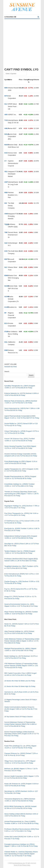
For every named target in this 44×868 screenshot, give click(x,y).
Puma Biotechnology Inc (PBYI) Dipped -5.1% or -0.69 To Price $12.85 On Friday (21, 462)
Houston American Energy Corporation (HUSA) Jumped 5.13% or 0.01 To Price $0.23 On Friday (21, 455)
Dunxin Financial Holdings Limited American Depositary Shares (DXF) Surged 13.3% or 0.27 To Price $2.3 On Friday (22, 734)
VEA (6, 172)
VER (6, 115)
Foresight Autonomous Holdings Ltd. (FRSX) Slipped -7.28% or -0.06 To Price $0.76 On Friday (21, 845)
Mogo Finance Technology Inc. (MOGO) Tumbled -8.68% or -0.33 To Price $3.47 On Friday (21, 613)
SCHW (7, 297)
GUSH (7, 286)
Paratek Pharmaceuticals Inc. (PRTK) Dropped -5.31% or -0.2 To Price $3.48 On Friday (20, 477)
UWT (6, 182)
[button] (10, 17)
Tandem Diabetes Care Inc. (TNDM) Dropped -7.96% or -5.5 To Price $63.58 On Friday (20, 552)
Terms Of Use (18, 865)
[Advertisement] (22, 42)
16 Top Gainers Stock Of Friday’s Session (19, 717)
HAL (6, 342)
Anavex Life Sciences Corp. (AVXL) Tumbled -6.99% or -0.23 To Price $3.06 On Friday (20, 440)
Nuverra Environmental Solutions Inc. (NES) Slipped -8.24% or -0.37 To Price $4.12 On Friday (21, 605)
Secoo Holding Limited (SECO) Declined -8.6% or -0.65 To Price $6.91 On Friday (21, 815)
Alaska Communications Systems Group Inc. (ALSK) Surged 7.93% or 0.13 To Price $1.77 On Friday (21, 709)
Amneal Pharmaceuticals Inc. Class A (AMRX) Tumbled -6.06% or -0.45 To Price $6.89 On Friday (21, 822)
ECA (6, 323)
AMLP (7, 128)
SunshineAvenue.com (19, 863)
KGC (6, 153)
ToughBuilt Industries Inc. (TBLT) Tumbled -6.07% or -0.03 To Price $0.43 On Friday (21, 567)
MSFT (7, 259)
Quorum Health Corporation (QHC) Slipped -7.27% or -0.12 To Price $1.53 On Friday (22, 777)
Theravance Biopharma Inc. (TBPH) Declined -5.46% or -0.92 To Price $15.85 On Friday (20, 800)
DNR (6, 350)
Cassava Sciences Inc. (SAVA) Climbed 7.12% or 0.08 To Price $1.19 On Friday (21, 754)
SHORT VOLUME (11, 364)
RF (5, 313)
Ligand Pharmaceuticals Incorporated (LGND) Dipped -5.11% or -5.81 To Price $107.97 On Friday (22, 417)
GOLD (7, 134)
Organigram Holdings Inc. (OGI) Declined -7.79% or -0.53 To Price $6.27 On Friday (22, 507)
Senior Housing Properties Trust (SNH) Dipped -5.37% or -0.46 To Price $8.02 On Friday (20, 447)
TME (6, 232)
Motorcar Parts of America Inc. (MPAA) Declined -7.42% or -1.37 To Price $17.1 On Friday (21, 402)
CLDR (7, 307)
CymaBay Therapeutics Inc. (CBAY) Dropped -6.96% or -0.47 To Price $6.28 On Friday (20, 387)
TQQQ (7, 224)
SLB (6, 243)
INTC (6, 96)
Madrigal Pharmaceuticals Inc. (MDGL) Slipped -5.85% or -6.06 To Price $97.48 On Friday (20, 649)
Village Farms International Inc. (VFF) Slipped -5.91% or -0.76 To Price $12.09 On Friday (20, 762)
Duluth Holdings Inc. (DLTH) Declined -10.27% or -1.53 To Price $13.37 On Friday (21, 657)
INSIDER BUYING (11, 367)
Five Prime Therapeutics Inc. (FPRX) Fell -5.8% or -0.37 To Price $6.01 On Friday (21, 514)
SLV (6, 267)
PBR (6, 193)
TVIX (6, 120)
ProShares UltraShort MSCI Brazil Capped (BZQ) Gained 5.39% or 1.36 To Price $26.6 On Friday (21, 560)
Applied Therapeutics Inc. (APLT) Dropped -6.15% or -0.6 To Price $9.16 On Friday (21, 470)
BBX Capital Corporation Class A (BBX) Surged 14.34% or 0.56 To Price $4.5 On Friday (20, 674)
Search (7, 371)
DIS (6, 203)
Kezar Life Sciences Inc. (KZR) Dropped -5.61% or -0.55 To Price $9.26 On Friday (22, 785)
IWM (6, 88)
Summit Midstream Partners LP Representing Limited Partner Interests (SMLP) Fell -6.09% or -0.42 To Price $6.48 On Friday (21, 724)
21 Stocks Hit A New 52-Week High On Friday (20, 686)
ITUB (6, 332)
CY (6, 161)
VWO (6, 214)
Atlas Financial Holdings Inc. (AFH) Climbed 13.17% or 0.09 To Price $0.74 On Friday (19, 632)
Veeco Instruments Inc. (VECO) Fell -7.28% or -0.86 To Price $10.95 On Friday (22, 409)
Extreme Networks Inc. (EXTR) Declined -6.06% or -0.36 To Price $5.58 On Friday (22, 394)
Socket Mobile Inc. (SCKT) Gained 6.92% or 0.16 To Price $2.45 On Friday (21, 425)
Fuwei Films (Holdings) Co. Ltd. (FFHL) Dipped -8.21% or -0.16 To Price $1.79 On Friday (20, 747)
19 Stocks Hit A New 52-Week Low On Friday (20, 681)
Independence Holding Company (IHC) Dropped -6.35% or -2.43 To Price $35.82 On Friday (21, 537)
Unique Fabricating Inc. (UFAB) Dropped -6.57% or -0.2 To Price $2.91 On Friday (22, 432)
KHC (6, 251)
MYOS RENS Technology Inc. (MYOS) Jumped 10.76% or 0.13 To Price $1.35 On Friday (20, 807)
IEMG (6, 275)
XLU (6, 104)
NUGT (7, 145)
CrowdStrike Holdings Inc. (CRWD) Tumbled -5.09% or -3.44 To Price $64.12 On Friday (19, 485)
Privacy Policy (26, 865)
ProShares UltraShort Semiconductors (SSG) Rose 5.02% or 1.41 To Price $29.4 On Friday (22, 830)
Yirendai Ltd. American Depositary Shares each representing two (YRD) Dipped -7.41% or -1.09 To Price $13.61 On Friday (22, 494)
